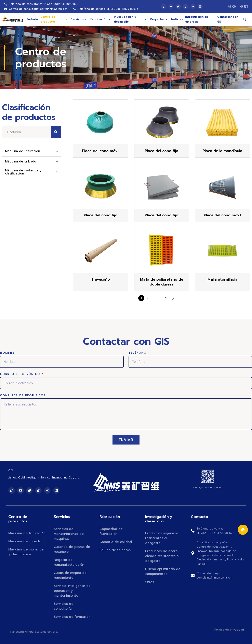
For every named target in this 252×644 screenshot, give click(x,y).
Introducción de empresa (197, 19)
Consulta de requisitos (23, 396)
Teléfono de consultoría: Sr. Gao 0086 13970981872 (44, 4)
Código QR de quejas (207, 487)
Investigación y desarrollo (130, 19)
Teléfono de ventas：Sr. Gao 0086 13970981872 (215, 531)
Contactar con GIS (228, 19)
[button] (244, 19)
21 (166, 298)
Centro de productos (54, 19)
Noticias (177, 19)
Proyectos (159, 19)
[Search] (56, 132)
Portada (32, 19)
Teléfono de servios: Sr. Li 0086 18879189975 (108, 9)
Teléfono (138, 353)
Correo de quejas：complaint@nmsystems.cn (214, 575)
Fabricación (100, 19)
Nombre (7, 353)
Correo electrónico (21, 374)
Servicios (79, 19)
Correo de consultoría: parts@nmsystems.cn (38, 9)
